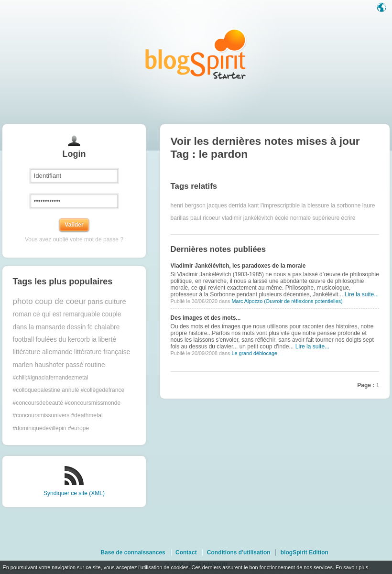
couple (112, 314)
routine (95, 365)
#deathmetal (87, 415)
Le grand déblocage (254, 353)
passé (74, 365)
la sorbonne (346, 206)
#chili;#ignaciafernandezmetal (51, 378)
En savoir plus (352, 567)
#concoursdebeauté (38, 403)
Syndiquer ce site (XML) (74, 493)
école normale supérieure (307, 218)
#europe (78, 428)
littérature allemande (43, 352)
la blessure (315, 206)
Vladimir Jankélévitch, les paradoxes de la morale (238, 266)
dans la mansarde (39, 327)
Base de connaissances (133, 552)
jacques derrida (227, 206)
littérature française (102, 352)
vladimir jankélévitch (247, 218)
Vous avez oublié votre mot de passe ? (74, 239)
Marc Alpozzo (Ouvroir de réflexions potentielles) (287, 301)
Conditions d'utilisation (239, 552)
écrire (348, 218)
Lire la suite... (362, 294)
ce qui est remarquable (66, 314)
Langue (382, 8)
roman (22, 314)
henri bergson (188, 206)
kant (254, 206)
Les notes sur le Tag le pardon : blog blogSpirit (196, 54)
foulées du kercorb (63, 340)
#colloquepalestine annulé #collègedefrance (69, 390)
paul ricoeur (205, 218)
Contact (186, 552)
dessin (76, 327)
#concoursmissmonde (93, 403)
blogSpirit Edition (305, 552)
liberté (107, 340)
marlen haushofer (38, 365)
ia (94, 340)
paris (95, 301)
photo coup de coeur (49, 301)
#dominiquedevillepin (40, 428)
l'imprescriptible (280, 206)
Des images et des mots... (206, 318)
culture (115, 301)
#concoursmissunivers (41, 415)
